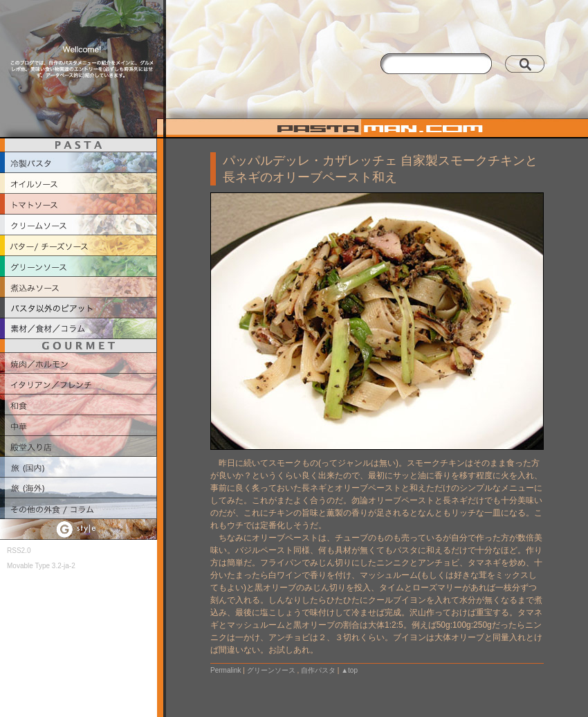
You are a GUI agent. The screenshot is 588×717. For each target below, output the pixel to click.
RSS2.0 (19, 551)
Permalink (226, 670)
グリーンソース (271, 670)
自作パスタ (318, 670)
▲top (349, 670)
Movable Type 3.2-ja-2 (41, 566)
